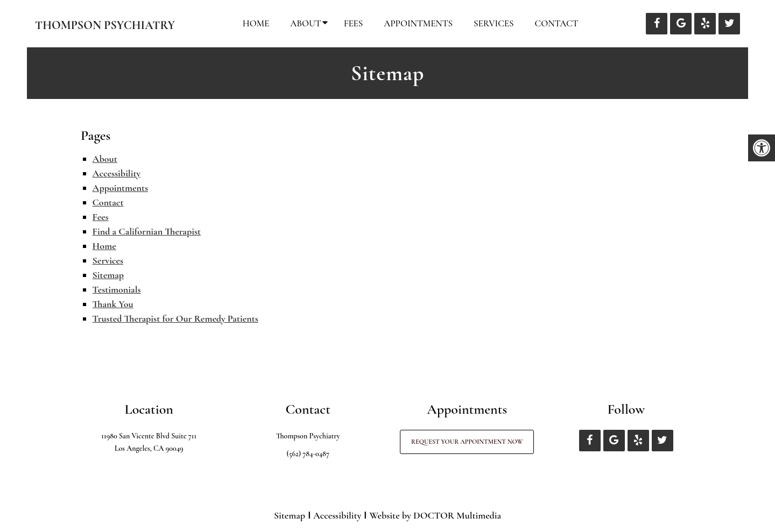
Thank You (113, 304)
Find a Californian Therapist (147, 231)
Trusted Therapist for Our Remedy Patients (175, 318)
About (305, 23)
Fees (354, 23)
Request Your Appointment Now (467, 442)
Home (256, 23)
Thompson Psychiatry (105, 25)
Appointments (418, 23)
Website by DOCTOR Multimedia (435, 515)
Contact (557, 23)
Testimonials (117, 289)
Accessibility (117, 173)
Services (494, 23)
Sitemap (108, 275)
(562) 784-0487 (308, 454)
